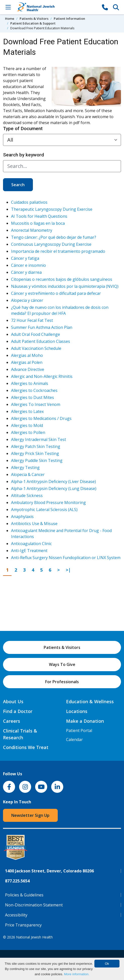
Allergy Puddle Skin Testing (37, 460)
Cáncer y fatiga (25, 258)
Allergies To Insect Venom (36, 404)
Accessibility (16, 915)
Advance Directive (28, 369)
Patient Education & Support (33, 23)
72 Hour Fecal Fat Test (32, 320)
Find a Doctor (18, 711)
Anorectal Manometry (32, 230)
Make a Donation (85, 721)
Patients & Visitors (34, 19)
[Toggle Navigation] (8, 7)
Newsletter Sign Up (30, 815)
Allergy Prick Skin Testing (35, 453)
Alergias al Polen (27, 362)
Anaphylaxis (22, 517)
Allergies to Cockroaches (34, 390)
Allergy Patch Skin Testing (36, 446)
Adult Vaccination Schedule (36, 348)
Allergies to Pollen (28, 432)
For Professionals (62, 682)
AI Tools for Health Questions (39, 216)
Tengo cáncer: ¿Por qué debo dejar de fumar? (54, 237)
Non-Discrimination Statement (34, 905)
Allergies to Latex (27, 411)
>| (70, 570)
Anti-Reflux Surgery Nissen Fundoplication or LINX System (66, 558)
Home (10, 19)
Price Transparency (23, 925)
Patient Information (69, 19)
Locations (77, 711)
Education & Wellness (90, 701)
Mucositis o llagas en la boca (38, 223)
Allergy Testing (25, 467)
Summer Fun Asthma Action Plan (42, 327)
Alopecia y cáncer (27, 300)
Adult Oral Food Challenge (36, 334)
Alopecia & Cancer (28, 474)
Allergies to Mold (27, 425)
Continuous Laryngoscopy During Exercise (51, 244)
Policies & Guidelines (24, 895)
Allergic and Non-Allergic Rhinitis (42, 376)
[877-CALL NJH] (105, 7)
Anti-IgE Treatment (29, 551)
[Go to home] (56, 7)
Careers (12, 721)
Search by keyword (23, 155)
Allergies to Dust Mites (33, 397)
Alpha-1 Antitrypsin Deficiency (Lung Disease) (54, 488)
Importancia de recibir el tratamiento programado (58, 251)
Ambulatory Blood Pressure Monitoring (48, 503)
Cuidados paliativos (29, 202)
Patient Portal (79, 730)
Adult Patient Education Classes (41, 341)
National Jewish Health (34, 937)
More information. (77, 974)
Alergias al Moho (27, 355)
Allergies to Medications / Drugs (41, 418)
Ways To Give (62, 664)
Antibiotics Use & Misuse (34, 524)
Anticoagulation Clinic (31, 544)
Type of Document (23, 129)
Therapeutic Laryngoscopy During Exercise (52, 209)
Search (18, 185)
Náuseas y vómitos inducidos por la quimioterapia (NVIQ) (65, 286)
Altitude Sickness (27, 496)
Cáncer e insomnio (28, 265)
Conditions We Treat (26, 747)
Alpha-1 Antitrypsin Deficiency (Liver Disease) (53, 481)
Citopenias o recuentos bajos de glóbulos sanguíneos (62, 279)
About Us (13, 701)
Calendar (74, 740)
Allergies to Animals (30, 383)
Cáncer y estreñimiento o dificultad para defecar (56, 293)
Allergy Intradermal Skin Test (39, 439)
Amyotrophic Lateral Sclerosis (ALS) (44, 510)
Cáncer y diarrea (26, 272)
